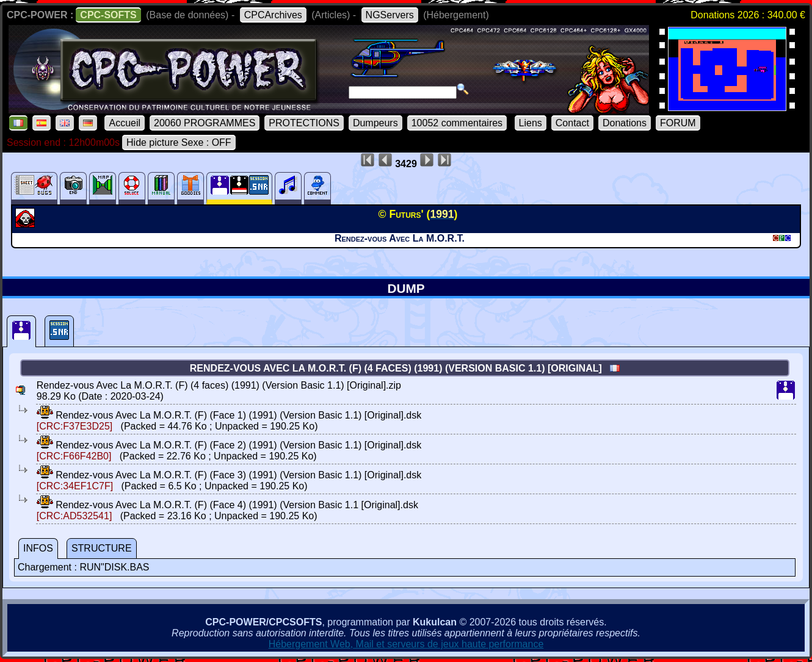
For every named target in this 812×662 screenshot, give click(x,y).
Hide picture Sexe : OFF (179, 142)
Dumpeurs (375, 123)
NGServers (390, 15)
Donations (625, 123)
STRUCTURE (102, 548)
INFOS (38, 548)
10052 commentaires (457, 123)
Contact (572, 123)
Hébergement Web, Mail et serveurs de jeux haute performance (406, 644)
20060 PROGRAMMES (205, 123)
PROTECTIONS (304, 123)
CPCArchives (273, 15)
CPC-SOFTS (108, 15)
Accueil (125, 123)
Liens (531, 123)
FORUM (678, 123)
